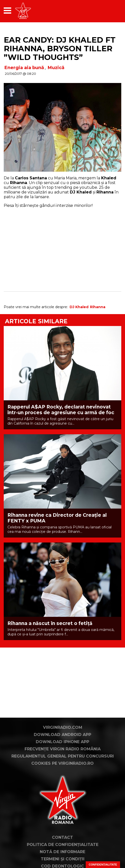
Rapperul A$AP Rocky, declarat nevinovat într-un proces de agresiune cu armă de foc (61, 410)
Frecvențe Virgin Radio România (63, 749)
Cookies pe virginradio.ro (62, 763)
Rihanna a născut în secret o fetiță (50, 623)
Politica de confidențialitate (63, 845)
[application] (109, 11)
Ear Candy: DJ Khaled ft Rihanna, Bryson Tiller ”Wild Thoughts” (60, 49)
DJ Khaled (79, 307)
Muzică (56, 68)
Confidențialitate (103, 865)
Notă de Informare (62, 852)
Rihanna (98, 307)
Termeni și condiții (63, 859)
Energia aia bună (24, 68)
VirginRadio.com (63, 727)
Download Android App (62, 735)
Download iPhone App (62, 742)
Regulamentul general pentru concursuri (63, 756)
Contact (62, 837)
